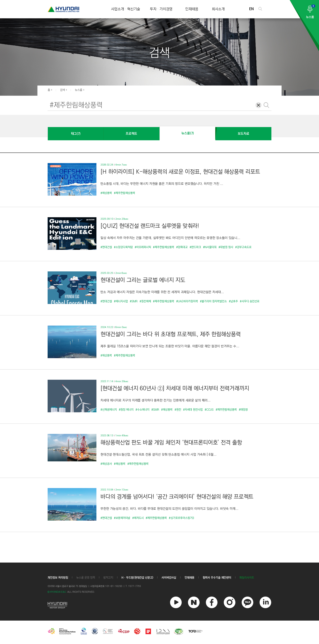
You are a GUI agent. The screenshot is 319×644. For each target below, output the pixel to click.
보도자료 (244, 134)
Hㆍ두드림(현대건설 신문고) (137, 578)
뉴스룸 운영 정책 (86, 578)
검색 (62, 90)
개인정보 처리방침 (58, 578)
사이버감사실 (169, 578)
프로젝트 (131, 134)
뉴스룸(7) (188, 133)
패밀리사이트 (247, 578)
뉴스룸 (79, 90)
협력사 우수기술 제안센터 (217, 578)
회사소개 (218, 9)
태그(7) (76, 134)
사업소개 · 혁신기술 (126, 9)
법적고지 (108, 578)
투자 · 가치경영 (161, 9)
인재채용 (192, 9)
